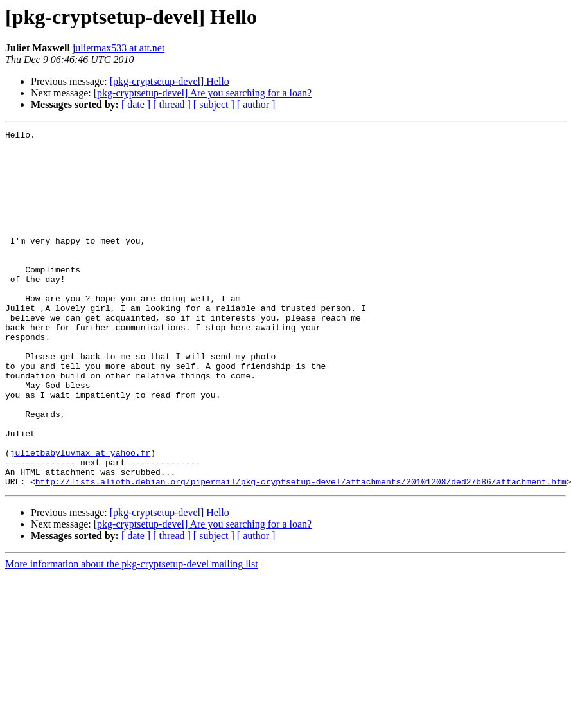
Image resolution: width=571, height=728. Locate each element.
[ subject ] (214, 104)
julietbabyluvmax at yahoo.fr (80, 518)
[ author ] (256, 104)
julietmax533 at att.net (119, 48)
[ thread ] (172, 104)
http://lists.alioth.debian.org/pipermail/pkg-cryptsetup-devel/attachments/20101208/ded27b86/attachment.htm (301, 553)
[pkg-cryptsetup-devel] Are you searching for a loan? (203, 93)
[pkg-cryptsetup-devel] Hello (170, 81)
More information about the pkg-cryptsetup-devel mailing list (132, 635)
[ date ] (136, 104)
